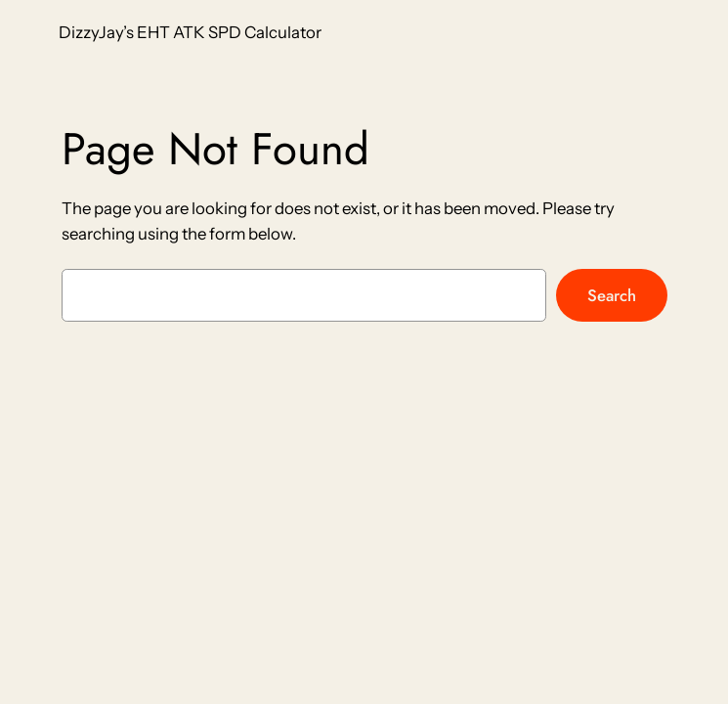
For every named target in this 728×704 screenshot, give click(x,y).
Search (612, 295)
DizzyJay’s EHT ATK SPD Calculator (190, 32)
